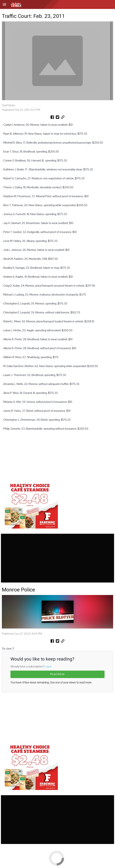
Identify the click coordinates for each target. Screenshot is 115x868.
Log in (48, 667)
